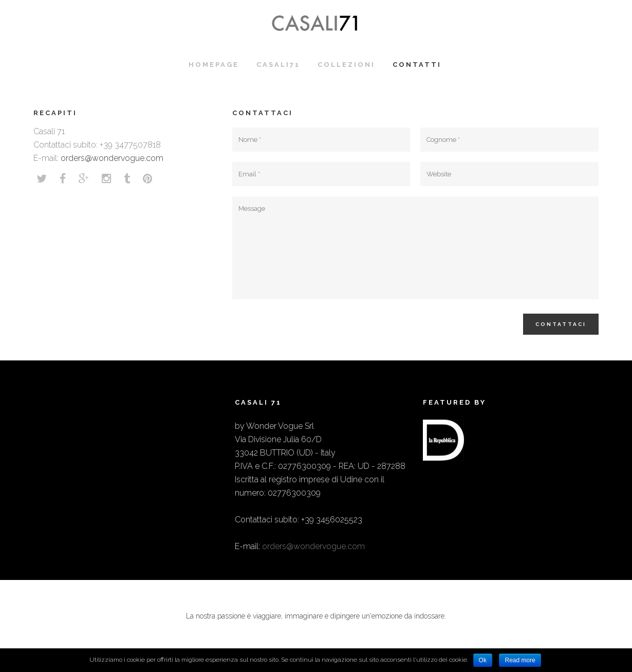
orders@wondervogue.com (112, 158)
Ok (483, 660)
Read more (520, 660)
